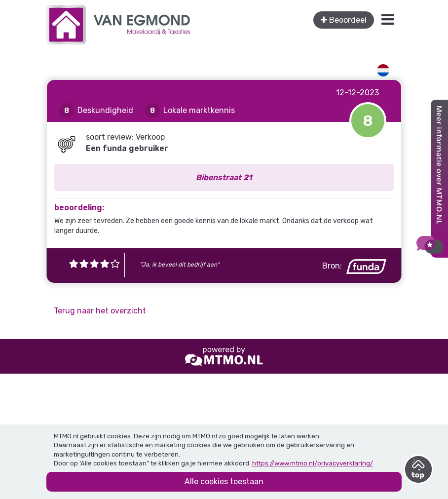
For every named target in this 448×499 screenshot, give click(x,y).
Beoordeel (344, 20)
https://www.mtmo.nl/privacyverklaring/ (313, 463)
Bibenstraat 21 (224, 177)
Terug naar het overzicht (100, 311)
